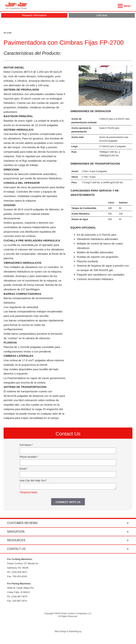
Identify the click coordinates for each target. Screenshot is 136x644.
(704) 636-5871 (19, 572)
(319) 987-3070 (19, 596)
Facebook (68, 624)
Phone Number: (29, 457)
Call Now (102, 15)
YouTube (59, 624)
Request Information (34, 15)
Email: (24, 469)
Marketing (74, 631)
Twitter (50, 624)
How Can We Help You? (33, 481)
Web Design (61, 631)
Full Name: (26, 445)
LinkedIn (86, 624)
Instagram (77, 624)
